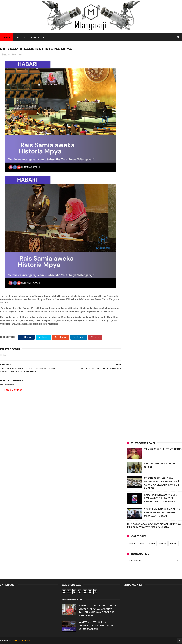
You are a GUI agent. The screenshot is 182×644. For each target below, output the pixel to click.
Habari (19, 54)
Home (7, 37)
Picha (152, 543)
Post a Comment (14, 390)
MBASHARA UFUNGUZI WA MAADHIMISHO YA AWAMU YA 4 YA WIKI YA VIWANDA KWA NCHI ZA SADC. (162, 483)
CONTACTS (38, 37)
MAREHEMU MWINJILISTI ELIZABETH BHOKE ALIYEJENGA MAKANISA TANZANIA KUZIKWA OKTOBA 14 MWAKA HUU (98, 610)
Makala (162, 543)
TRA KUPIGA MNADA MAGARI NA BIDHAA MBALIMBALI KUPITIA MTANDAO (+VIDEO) (162, 513)
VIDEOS (21, 37)
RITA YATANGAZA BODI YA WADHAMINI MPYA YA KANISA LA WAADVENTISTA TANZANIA (154, 525)
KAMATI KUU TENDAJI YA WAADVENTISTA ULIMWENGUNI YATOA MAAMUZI (96, 625)
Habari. (174, 543)
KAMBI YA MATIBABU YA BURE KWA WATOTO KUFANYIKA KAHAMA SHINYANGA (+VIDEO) (161, 498)
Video (142, 543)
